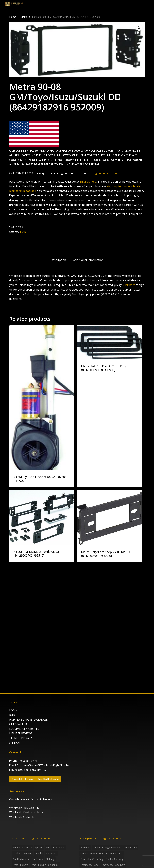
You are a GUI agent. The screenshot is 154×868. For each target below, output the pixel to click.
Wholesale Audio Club (23, 817)
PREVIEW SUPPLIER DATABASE (28, 720)
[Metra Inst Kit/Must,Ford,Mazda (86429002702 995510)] (42, 517)
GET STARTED (18, 724)
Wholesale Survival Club (24, 808)
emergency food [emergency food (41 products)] (89, 865)
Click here (129, 285)
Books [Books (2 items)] (16, 853)
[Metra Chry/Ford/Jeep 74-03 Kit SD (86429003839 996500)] (109, 518)
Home (13, 17)
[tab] (58, 260)
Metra (24, 17)
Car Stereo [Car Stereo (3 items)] (37, 859)
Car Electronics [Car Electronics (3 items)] (21, 859)
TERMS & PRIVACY (21, 738)
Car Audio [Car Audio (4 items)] (51, 853)
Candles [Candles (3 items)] (39, 853)
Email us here (88, 182)
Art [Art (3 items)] (47, 847)
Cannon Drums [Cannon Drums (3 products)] (114, 853)
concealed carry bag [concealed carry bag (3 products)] (92, 859)
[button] (148, 4)
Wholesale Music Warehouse (27, 812)
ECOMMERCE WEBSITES (24, 729)
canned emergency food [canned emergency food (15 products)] (106, 847)
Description (58, 260)
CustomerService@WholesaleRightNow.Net (44, 765)
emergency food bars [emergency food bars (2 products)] (113, 865)
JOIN (12, 715)
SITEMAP (15, 743)
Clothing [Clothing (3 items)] (50, 859)
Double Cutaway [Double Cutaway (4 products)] (114, 859)
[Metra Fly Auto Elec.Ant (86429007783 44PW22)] (42, 398)
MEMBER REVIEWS (21, 733)
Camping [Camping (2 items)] (27, 853)
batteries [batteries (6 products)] (85, 847)
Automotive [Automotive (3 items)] (58, 847)
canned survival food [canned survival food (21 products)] (92, 853)
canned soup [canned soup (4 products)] (130, 847)
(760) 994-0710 (28, 761)
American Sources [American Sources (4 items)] (23, 847)
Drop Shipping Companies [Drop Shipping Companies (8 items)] (45, 865)
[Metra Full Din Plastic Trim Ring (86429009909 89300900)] (109, 343)
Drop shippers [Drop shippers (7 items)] (20, 865)
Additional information (88, 260)
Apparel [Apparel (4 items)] (39, 847)
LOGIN (13, 710)
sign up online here (106, 173)
